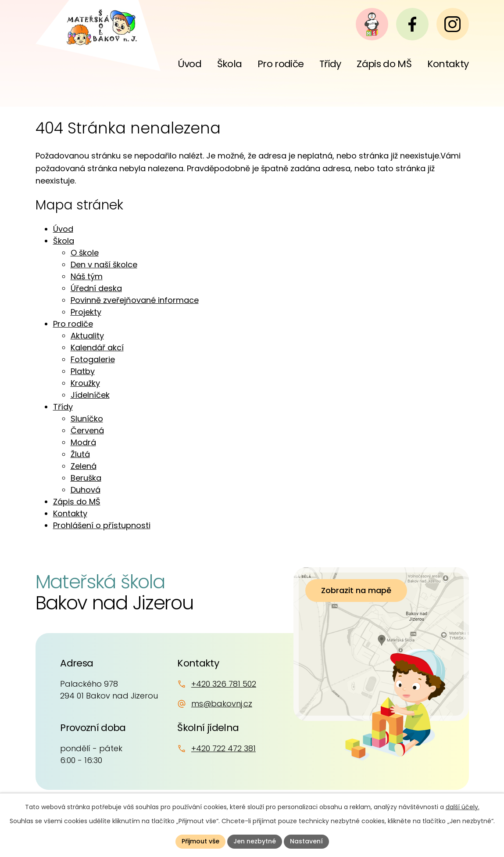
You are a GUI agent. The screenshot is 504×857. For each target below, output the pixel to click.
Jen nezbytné (255, 841)
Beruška (86, 478)
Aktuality (87, 336)
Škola (64, 241)
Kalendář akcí (97, 347)
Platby (83, 371)
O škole (85, 253)
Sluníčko (87, 419)
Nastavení (306, 841)
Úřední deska (96, 288)
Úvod (63, 229)
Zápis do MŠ (77, 502)
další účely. (463, 807)
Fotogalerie (93, 359)
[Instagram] (453, 24)
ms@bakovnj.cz (222, 704)
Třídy (63, 407)
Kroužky (85, 383)
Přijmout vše (200, 841)
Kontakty (70, 513)
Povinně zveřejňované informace (135, 300)
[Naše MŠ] (372, 24)
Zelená (84, 466)
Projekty (86, 312)
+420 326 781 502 (224, 684)
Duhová (86, 490)
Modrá (83, 442)
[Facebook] (412, 24)
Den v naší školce (104, 265)
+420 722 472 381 (223, 748)
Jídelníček (90, 395)
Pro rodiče (73, 324)
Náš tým (87, 276)
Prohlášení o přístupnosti (102, 525)
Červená (87, 430)
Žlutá (80, 454)
